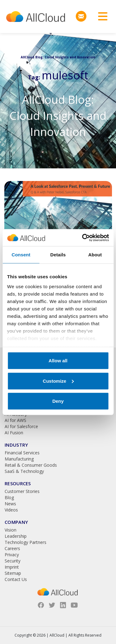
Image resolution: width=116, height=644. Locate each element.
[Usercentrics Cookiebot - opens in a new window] (83, 238)
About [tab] (95, 255)
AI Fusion (14, 433)
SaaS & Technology (24, 471)
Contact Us (16, 579)
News (10, 504)
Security (13, 561)
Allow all (58, 361)
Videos (11, 510)
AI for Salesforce (21, 426)
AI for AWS (15, 420)
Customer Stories (22, 491)
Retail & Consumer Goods (31, 465)
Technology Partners (26, 542)
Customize (58, 381)
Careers (12, 548)
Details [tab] (58, 255)
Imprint (12, 567)
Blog (9, 497)
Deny (58, 401)
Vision (11, 530)
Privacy (12, 555)
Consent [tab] (21, 255)
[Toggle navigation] (101, 17)
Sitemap (13, 573)
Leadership (16, 536)
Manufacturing (19, 459)
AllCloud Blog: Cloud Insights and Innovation (58, 116)
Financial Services (22, 453)
